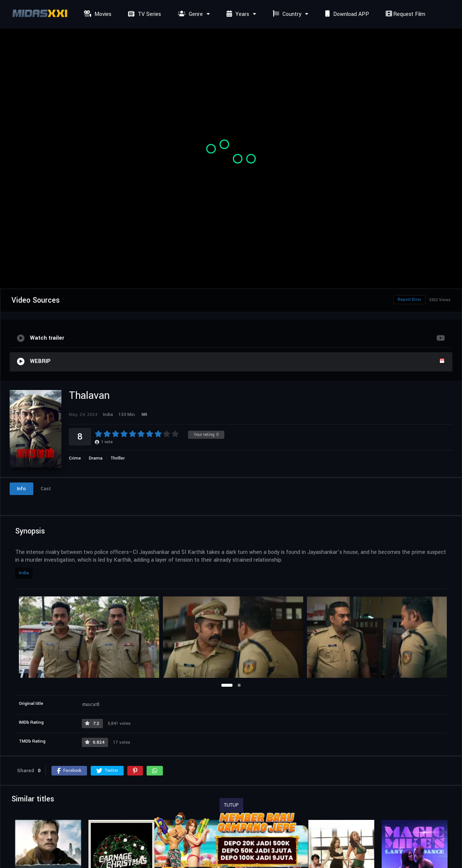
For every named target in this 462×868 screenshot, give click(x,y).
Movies (97, 14)
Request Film (405, 14)
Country (286, 14)
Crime (75, 458)
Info (21, 489)
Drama (96, 458)
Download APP (346, 14)
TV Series (144, 14)
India (24, 573)
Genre (189, 14)
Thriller (118, 458)
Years (237, 14)
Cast (46, 489)
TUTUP (231, 805)
